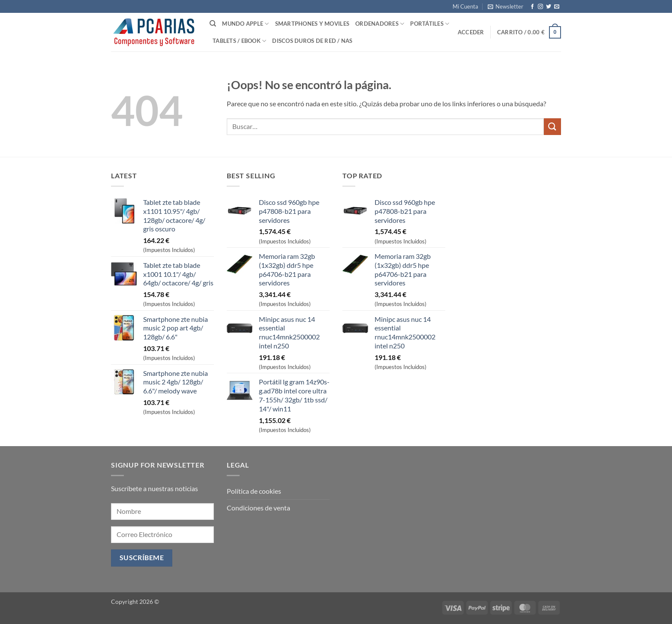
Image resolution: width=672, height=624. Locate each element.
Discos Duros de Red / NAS (312, 41)
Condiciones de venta (258, 508)
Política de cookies (254, 491)
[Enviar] (552, 127)
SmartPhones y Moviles (312, 24)
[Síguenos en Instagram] (540, 7)
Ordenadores (380, 24)
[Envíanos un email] (557, 7)
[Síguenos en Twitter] (549, 7)
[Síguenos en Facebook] (532, 7)
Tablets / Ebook (239, 41)
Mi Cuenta (465, 6)
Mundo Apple (245, 24)
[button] (505, 6)
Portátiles (430, 24)
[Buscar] (213, 24)
